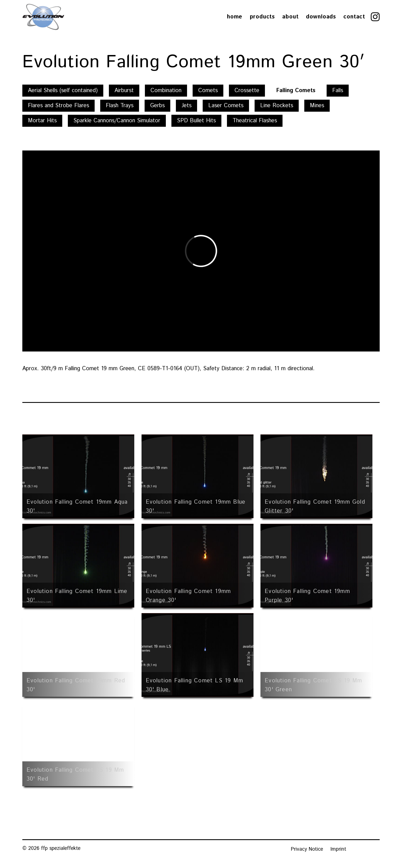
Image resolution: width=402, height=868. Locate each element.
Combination (166, 91)
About (290, 17)
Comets (208, 91)
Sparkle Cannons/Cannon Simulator (117, 121)
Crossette (247, 91)
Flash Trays (120, 106)
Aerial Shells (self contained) (63, 91)
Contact (354, 17)
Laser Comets (226, 106)
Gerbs (157, 106)
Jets (186, 106)
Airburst (124, 91)
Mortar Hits (42, 121)
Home (235, 17)
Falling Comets (296, 91)
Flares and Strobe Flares (58, 106)
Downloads (321, 17)
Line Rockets (277, 106)
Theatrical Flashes (255, 121)
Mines (317, 106)
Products (262, 17)
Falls (338, 91)
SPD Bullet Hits (196, 121)
